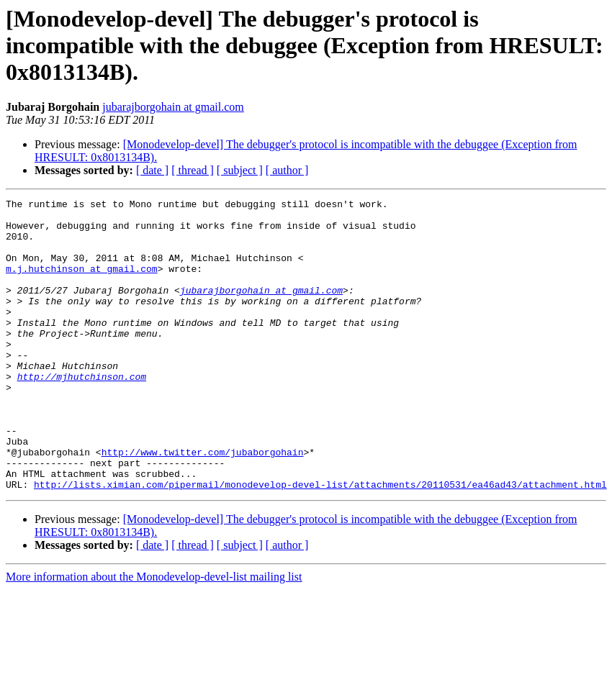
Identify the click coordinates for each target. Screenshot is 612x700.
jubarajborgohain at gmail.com (173, 107)
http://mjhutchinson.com (82, 413)
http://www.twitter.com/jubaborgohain (203, 504)
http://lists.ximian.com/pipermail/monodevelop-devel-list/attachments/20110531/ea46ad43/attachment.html (320, 542)
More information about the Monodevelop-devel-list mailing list (154, 635)
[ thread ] (193, 170)
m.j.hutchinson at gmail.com (82, 283)
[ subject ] (240, 170)
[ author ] (287, 170)
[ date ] (152, 170)
